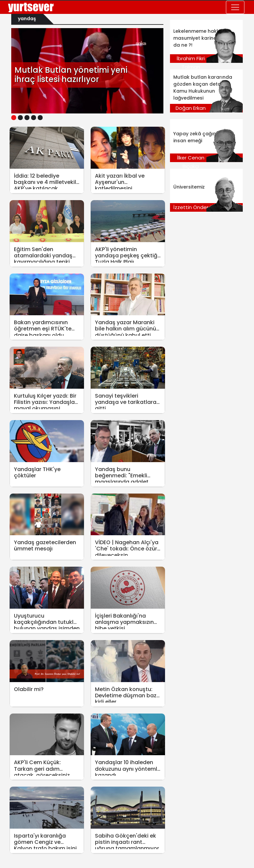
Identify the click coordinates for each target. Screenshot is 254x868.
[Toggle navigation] (235, 7)
